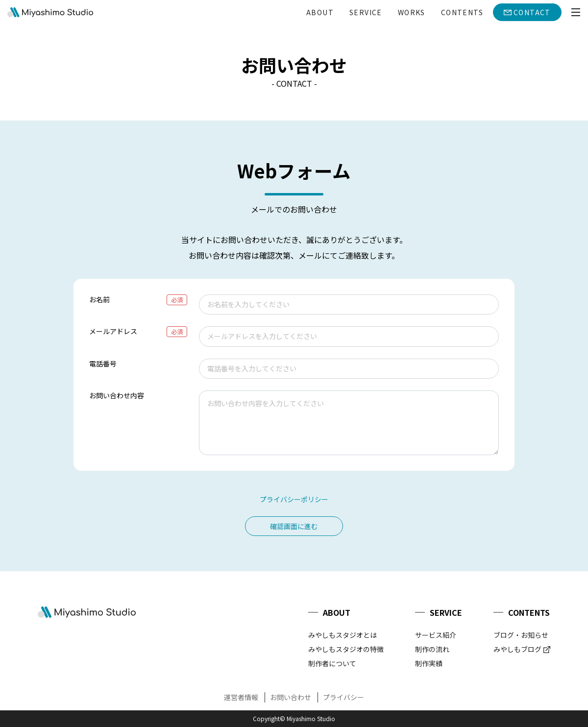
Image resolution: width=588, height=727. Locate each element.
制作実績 (429, 663)
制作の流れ (432, 649)
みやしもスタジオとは (343, 635)
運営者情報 (241, 697)
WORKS (412, 12)
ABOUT (320, 12)
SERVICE (366, 12)
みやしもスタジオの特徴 (346, 649)
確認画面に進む (294, 526)
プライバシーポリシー (294, 499)
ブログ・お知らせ (521, 635)
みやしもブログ (517, 649)
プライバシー (343, 697)
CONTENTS (462, 12)
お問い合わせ (291, 697)
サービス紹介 (436, 635)
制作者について (332, 663)
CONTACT (532, 12)
